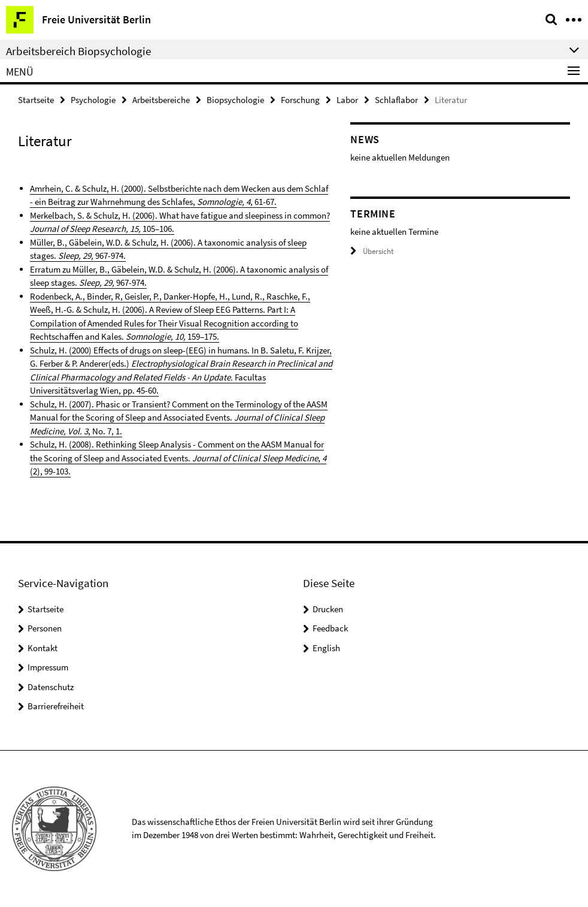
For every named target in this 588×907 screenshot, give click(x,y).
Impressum (48, 667)
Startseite (36, 100)
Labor (347, 100)
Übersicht (372, 251)
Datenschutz (51, 687)
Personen (45, 628)
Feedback (330, 628)
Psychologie (93, 100)
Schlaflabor (396, 100)
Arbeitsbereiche (161, 100)
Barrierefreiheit (56, 706)
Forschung (300, 100)
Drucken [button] (328, 609)
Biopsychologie (235, 100)
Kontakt (43, 648)
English (326, 648)
